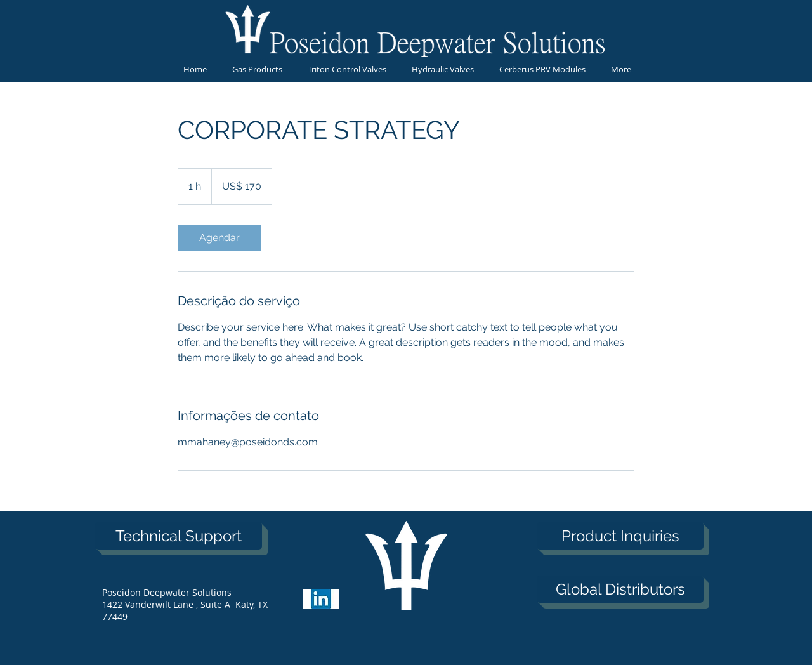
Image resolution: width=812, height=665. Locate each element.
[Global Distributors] (620, 589)
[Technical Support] (179, 536)
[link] (219, 238)
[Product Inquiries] (620, 536)
